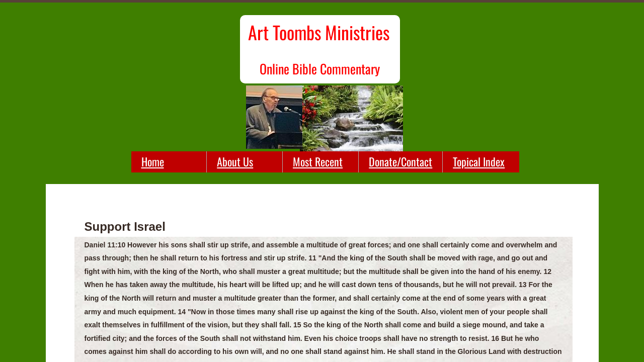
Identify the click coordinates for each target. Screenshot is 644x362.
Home (153, 161)
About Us (235, 161)
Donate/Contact (400, 161)
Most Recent (318, 161)
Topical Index (479, 161)
